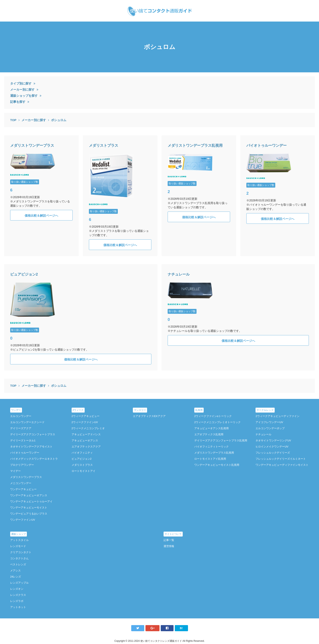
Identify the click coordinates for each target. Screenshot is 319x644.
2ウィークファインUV (85, 422)
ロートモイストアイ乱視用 (210, 459)
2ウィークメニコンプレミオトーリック (217, 422)
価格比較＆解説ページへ (41, 216)
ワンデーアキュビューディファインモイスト (282, 465)
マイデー (15, 471)
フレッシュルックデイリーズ (273, 453)
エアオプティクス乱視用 (209, 434)
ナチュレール (179, 274)
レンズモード (18, 546)
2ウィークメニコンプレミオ (88, 428)
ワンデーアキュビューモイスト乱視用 (217, 465)
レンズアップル (19, 583)
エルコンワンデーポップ (270, 428)
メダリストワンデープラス (32, 146)
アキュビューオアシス (85, 440)
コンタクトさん (19, 558)
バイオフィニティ (82, 453)
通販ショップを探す (24, 96)
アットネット (18, 607)
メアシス (15, 571)
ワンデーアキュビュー (23, 489)
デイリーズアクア (21, 428)
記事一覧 (169, 540)
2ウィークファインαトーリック (213, 416)
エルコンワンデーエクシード (27, 422)
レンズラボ (17, 601)
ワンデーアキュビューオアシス (29, 495)
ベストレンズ (18, 564)
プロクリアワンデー (22, 465)
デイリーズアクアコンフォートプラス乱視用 (221, 440)
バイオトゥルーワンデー (267, 146)
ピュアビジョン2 (24, 274)
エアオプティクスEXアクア (149, 416)
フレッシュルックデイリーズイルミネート (281, 459)
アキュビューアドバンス (86, 434)
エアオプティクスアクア (86, 447)
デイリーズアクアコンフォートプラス (33, 434)
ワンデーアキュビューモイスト (29, 508)
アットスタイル (19, 540)
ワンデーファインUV (23, 520)
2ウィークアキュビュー (86, 416)
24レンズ (16, 577)
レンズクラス (18, 595)
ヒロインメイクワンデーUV (272, 447)
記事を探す (18, 102)
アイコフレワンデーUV (269, 422)
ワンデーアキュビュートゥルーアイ (31, 501)
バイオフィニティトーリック (211, 447)
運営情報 (169, 546)
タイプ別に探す (21, 83)
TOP (13, 120)
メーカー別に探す (22, 90)
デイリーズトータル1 (23, 440)
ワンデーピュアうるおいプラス (29, 514)
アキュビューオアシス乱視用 (211, 428)
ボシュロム (59, 120)
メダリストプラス (104, 146)
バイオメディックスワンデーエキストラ (34, 459)
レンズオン (17, 589)
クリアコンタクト (21, 552)
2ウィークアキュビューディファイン (277, 416)
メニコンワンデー (21, 483)
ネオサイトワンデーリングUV (273, 440)
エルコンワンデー (21, 416)
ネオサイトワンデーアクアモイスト (31, 447)
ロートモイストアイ (84, 471)
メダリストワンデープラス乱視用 (195, 146)
